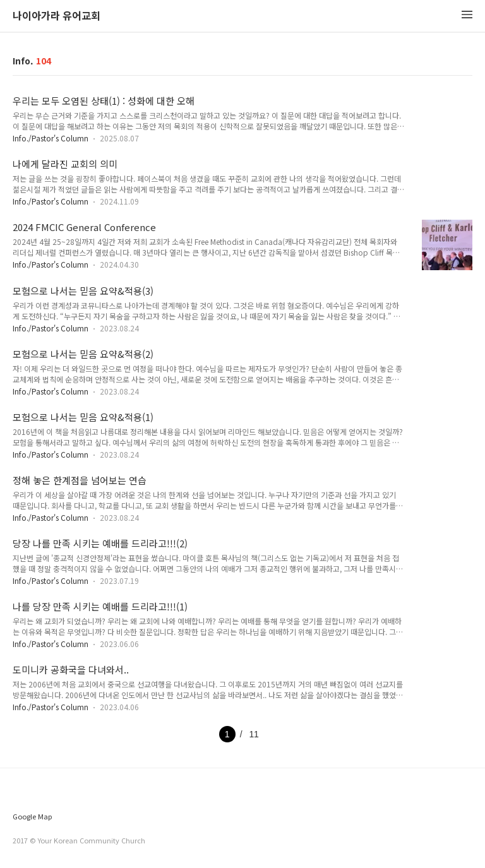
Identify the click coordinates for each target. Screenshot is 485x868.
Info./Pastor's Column (51, 138)
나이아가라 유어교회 (57, 16)
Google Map (32, 817)
